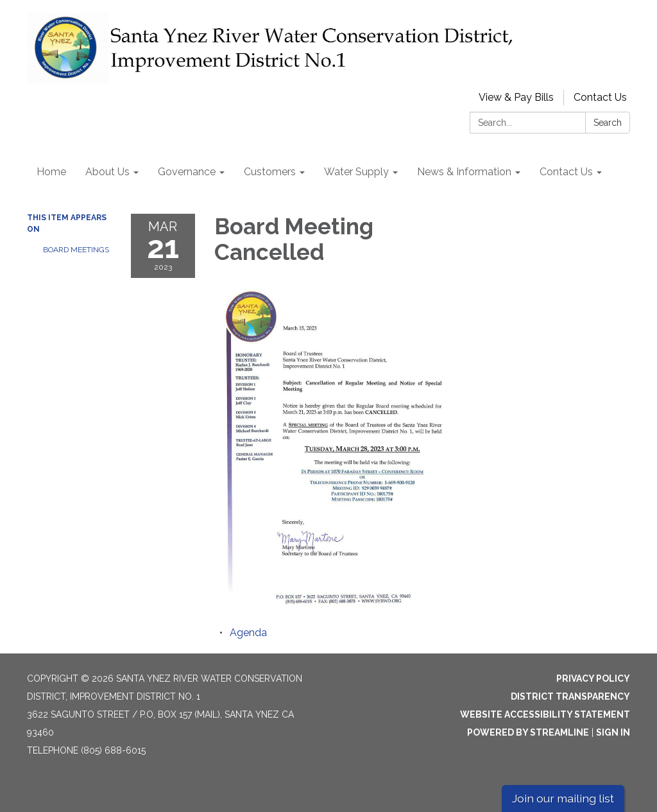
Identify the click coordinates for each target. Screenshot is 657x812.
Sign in (613, 732)
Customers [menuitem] (270, 172)
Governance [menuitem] (187, 172)
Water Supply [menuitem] (356, 172)
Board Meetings (76, 250)
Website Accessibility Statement (545, 714)
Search (608, 123)
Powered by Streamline (528, 732)
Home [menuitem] (51, 172)
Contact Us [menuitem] (566, 172)
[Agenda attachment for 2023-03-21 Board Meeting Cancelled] (248, 633)
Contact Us (600, 97)
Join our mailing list (563, 798)
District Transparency (570, 696)
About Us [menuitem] (107, 172)
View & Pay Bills (516, 97)
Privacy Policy (593, 678)
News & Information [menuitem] (464, 172)
